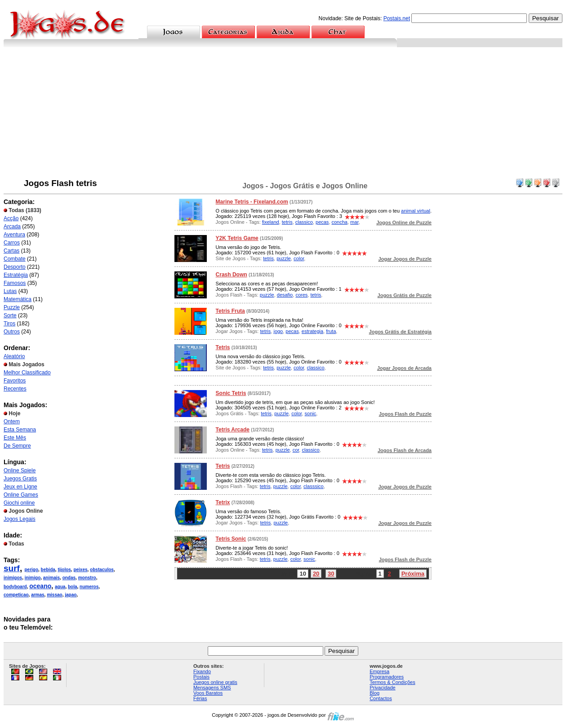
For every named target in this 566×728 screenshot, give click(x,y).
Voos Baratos (208, 693)
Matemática (18, 299)
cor (296, 450)
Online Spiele (20, 471)
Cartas (11, 251)
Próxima (413, 574)
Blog (374, 693)
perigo (31, 570)
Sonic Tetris (231, 393)
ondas (69, 578)
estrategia (312, 331)
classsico (314, 486)
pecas (322, 222)
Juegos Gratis (20, 479)
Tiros (9, 324)
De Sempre (17, 446)
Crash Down (232, 275)
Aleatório (14, 356)
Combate (15, 259)
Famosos (15, 283)
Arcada (12, 226)
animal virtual (416, 211)
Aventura (14, 235)
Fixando (202, 671)
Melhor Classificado (27, 373)
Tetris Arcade (233, 430)
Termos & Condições (392, 682)
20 (316, 574)
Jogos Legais (20, 519)
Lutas (10, 291)
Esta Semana (20, 430)
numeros (89, 587)
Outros (12, 332)
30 (331, 574)
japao (71, 595)
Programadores (387, 677)
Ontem (12, 422)
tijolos (64, 570)
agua (60, 587)
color (299, 258)
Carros (12, 243)
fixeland (271, 222)
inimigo (33, 578)
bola (73, 587)
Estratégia (16, 275)
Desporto (15, 267)
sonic (311, 413)
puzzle (284, 258)
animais (51, 578)
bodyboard (15, 587)
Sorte (10, 315)
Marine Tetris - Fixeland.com (252, 202)
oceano (40, 586)
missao (54, 595)
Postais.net (397, 18)
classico (304, 222)
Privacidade (382, 688)
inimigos (13, 578)
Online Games (21, 495)
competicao (16, 595)
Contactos (381, 698)
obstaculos (102, 570)
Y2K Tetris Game (237, 238)
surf (12, 568)
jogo (278, 331)
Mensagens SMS (212, 688)
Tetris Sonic (231, 539)
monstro (87, 578)
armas (38, 595)
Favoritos (15, 381)
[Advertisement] (283, 115)
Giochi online (19, 503)
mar (354, 222)
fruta (331, 331)
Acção (11, 218)
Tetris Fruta (230, 311)
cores (301, 295)
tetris (287, 222)
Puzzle (12, 307)
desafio (285, 295)
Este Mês (15, 438)
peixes (80, 570)
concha (340, 222)
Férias (200, 698)
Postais (201, 677)
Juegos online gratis (215, 682)
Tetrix (223, 502)
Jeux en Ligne (20, 487)
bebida (48, 570)
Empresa (379, 671)
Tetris (223, 347)
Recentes (15, 389)
